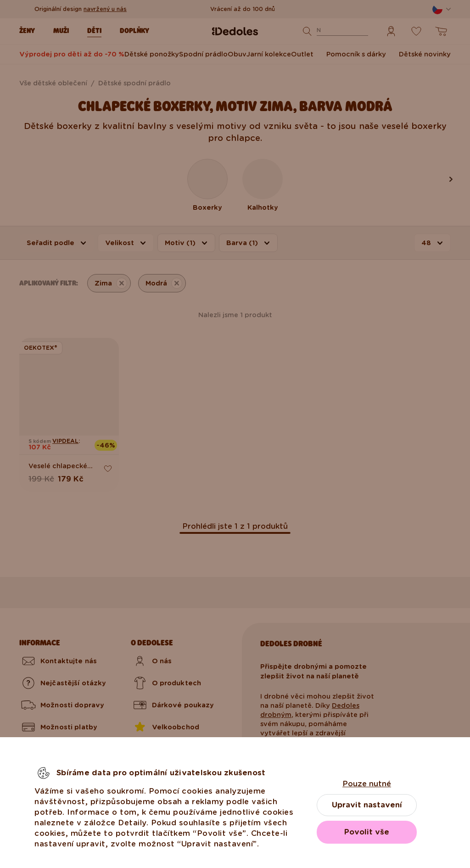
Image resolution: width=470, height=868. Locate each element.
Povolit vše (367, 832)
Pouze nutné (367, 784)
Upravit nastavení (367, 805)
